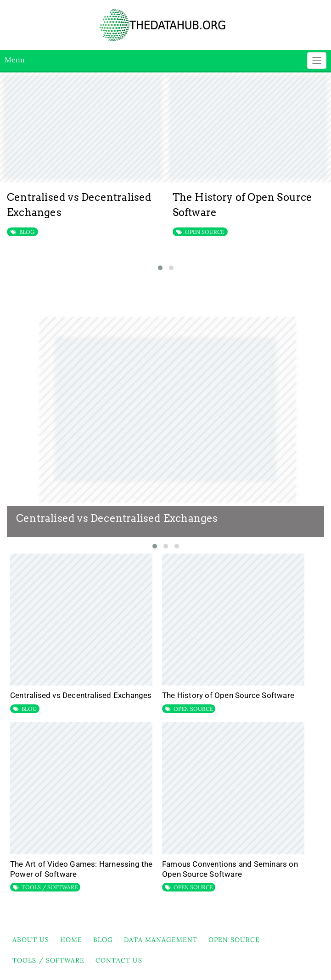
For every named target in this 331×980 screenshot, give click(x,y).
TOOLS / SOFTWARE (50, 887)
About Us (31, 940)
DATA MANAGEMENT (161, 940)
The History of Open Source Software (228, 695)
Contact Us (119, 960)
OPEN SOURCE (205, 232)
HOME (71, 940)
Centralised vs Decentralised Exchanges (117, 518)
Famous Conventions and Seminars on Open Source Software (230, 869)
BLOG (27, 232)
